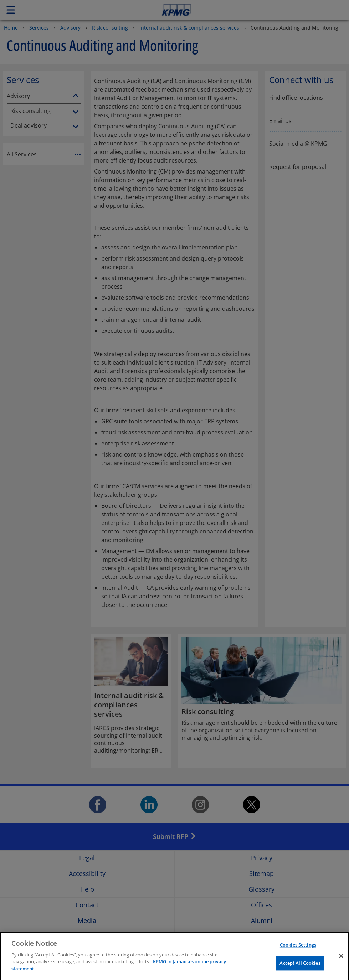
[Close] (341, 963)
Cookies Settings (298, 951)
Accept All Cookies (300, 970)
